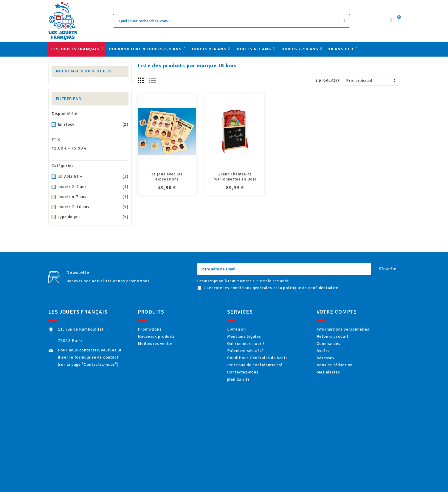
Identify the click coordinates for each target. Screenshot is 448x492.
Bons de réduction (342, 378)
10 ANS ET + (93, 177)
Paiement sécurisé (253, 358)
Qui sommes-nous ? (254, 349)
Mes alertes (336, 387)
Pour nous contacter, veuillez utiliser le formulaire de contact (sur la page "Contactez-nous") (90, 357)
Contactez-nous (250, 387)
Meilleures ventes (163, 349)
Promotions (157, 329)
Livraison (244, 329)
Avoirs (331, 358)
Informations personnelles (350, 329)
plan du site (246, 397)
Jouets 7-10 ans (93, 207)
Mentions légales (252, 339)
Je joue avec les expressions (167, 177)
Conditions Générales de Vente (265, 368)
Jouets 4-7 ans (93, 197)
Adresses (333, 368)
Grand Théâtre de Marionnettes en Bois (235, 177)
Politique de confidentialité (262, 378)
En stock (93, 124)
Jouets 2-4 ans (93, 187)
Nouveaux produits (164, 339)
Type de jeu (93, 217)
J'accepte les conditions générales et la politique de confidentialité (271, 288)
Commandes (336, 349)
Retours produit (340, 339)
